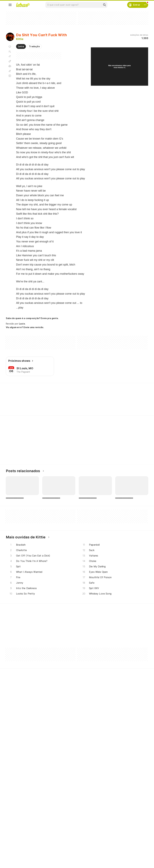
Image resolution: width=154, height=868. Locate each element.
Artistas (13, 839)
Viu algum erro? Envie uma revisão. (25, 327)
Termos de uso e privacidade (122, 839)
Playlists (14, 849)
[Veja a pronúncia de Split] (12, 404)
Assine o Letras (66, 855)
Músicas (14, 833)
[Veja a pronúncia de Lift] (69, 404)
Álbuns (13, 844)
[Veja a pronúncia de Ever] (26, 404)
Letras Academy (77, 389)
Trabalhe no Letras (117, 855)
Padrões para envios (117, 860)
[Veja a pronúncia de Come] (55, 404)
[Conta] (145, 5)
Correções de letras (69, 849)
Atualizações (16, 855)
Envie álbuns (65, 839)
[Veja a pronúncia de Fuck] (41, 404)
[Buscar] (104, 5)
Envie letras (64, 844)
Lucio (22, 324)
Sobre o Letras (115, 849)
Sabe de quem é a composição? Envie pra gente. (32, 318)
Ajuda (110, 833)
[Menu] (10, 5)
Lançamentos (16, 860)
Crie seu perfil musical (69, 833)
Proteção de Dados (117, 844)
